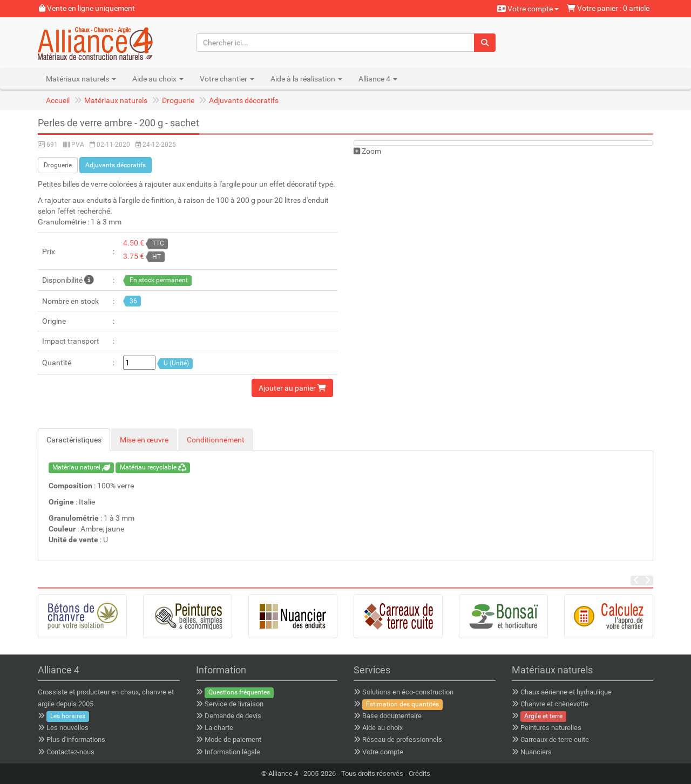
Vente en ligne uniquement (87, 8)
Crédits (419, 773)
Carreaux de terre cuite (555, 739)
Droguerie (178, 100)
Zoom (367, 151)
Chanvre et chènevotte (554, 704)
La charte (219, 728)
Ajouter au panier (292, 388)
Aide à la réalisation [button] (306, 79)
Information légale (232, 752)
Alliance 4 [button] (378, 79)
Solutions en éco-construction (408, 692)
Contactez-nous (70, 752)
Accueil (58, 100)
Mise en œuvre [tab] (144, 440)
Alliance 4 (283, 773)
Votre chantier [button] (227, 79)
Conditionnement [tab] (216, 440)
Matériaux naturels (116, 100)
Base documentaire (392, 716)
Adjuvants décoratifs (244, 100)
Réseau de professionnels (402, 739)
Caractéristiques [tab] (74, 440)
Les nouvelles (67, 728)
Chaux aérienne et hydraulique (566, 692)
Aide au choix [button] (158, 79)
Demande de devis (233, 716)
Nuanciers (536, 752)
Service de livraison (234, 704)
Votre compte (528, 9)
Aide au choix (382, 728)
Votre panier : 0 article (608, 8)
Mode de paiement (233, 739)
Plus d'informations (76, 739)
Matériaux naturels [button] (81, 79)
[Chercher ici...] (336, 43)
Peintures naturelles (551, 728)
